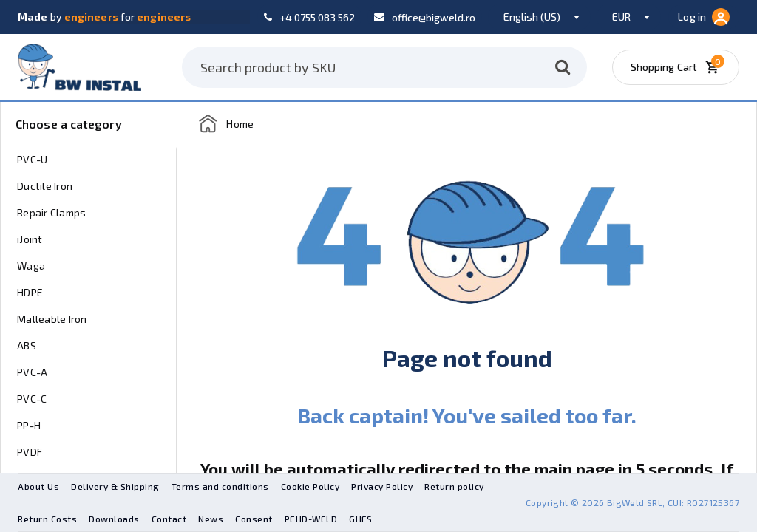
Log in (704, 17)
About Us (38, 486)
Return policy (454, 486)
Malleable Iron (52, 319)
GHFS (360, 519)
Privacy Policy (382, 486)
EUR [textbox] (621, 17)
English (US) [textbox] (532, 17)
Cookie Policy (310, 486)
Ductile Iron (45, 186)
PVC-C (32, 399)
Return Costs (47, 519)
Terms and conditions (220, 486)
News (211, 519)
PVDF (30, 452)
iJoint (30, 239)
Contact (169, 519)
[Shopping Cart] (680, 67)
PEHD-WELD (311, 519)
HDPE (30, 292)
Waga (31, 266)
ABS (27, 345)
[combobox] (539, 17)
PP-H (29, 425)
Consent (254, 519)
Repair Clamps (51, 212)
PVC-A (32, 372)
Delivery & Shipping (115, 486)
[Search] (563, 67)
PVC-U (32, 159)
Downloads (114, 519)
